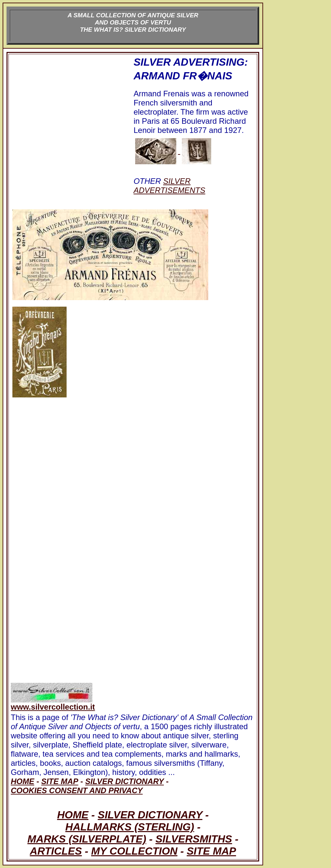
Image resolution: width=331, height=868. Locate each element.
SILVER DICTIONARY (150, 815)
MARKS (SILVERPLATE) (87, 839)
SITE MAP (211, 851)
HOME (73, 815)
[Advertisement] (71, 130)
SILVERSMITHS (194, 839)
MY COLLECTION (134, 851)
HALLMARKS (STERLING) (130, 827)
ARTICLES (56, 851)
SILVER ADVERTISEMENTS (169, 186)
